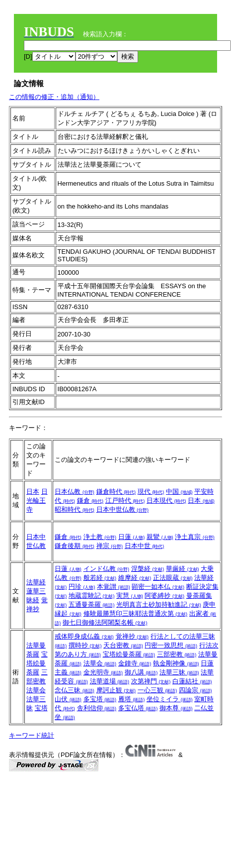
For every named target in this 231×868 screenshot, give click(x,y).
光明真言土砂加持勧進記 (159, 604)
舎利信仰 (97, 708)
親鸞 (160, 537)
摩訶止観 (116, 690)
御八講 (141, 672)
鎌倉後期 (75, 546)
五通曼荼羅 (92, 604)
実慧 (130, 596)
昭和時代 (75, 509)
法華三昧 (179, 672)
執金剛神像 (176, 663)
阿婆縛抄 (164, 596)
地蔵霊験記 (92, 596)
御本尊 (176, 708)
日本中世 (145, 546)
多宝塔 (100, 699)
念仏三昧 (75, 690)
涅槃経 (148, 569)
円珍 (82, 587)
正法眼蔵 (173, 578)
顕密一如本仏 (158, 587)
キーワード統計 (32, 735)
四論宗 (195, 690)
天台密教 (123, 645)
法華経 (36, 582)
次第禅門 (151, 681)
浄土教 (100, 537)
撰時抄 (85, 645)
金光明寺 (103, 672)
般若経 (100, 578)
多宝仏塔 (138, 708)
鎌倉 (90, 500)
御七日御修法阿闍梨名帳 (105, 622)
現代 (151, 491)
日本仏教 (75, 491)
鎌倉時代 (116, 491)
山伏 (68, 699)
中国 (179, 491)
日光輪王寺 (37, 500)
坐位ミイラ (170, 699)
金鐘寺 (135, 663)
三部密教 (177, 654)
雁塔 (132, 699)
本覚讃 (114, 587)
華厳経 (183, 569)
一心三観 (157, 690)
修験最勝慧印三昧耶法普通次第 (136, 613)
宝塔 (41, 708)
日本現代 (166, 500)
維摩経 (135, 578)
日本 (33, 491)
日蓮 (132, 537)
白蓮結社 (192, 681)
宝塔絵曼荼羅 (37, 663)
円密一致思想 (171, 645)
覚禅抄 (132, 636)
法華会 (36, 690)
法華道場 (110, 681)
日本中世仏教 (123, 509)
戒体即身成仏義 (84, 636)
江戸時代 (125, 500)
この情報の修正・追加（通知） (54, 97)
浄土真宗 (195, 537)
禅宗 (110, 546)
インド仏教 (107, 569)
